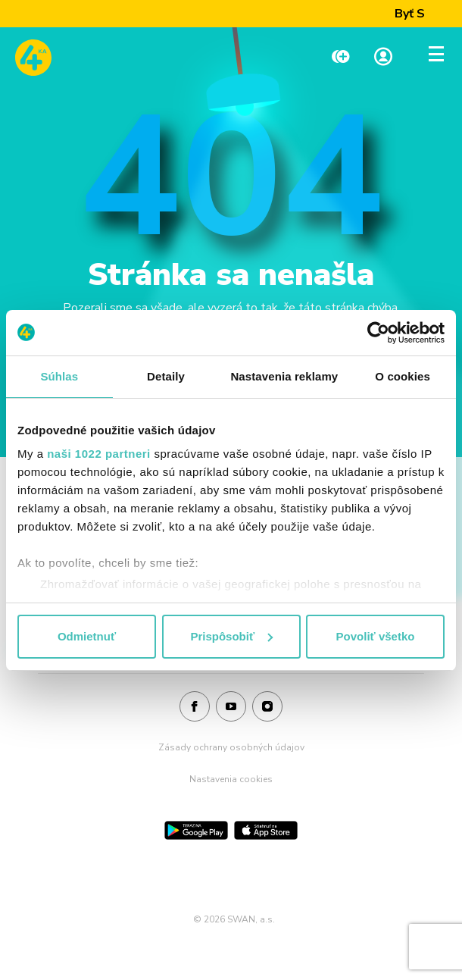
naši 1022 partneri (99, 454)
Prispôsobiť (231, 636)
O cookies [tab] (403, 376)
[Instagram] (267, 707)
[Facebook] (195, 707)
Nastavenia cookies (231, 779)
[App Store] (266, 830)
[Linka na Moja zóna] (383, 58)
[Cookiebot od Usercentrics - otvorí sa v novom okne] (378, 333)
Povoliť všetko (376, 636)
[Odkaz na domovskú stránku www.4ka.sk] (33, 58)
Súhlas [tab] (59, 376)
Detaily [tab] (166, 376)
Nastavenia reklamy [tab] (284, 376)
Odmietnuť (87, 636)
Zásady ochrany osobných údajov (231, 747)
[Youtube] (231, 707)
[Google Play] (196, 830)
